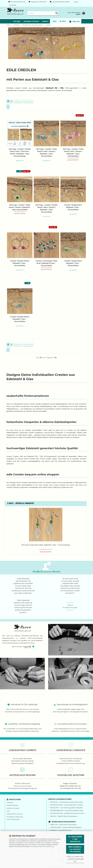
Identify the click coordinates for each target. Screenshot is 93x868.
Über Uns (74, 22)
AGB (8, 811)
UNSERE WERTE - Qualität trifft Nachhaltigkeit (66, 827)
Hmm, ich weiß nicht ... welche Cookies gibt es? (75, 859)
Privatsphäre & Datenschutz (15, 817)
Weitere (45, 21)
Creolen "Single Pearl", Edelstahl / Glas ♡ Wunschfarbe (73, 207)
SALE (63, 21)
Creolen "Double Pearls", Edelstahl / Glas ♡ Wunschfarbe (20, 263)
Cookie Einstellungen (13, 819)
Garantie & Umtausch (13, 808)
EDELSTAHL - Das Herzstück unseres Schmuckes (67, 802)
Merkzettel (12, 5)
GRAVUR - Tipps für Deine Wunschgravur (64, 816)
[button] (8, 101)
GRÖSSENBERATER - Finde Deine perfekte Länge (67, 810)
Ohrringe (17, 21)
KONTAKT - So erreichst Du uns (61, 830)
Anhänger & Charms (31, 21)
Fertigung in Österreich (37, 2)
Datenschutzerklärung (46, 846)
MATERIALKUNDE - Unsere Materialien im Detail (66, 805)
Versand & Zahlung (12, 805)
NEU (54, 21)
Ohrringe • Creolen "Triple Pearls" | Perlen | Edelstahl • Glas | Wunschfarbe (20, 207)
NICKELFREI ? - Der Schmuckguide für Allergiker (66, 808)
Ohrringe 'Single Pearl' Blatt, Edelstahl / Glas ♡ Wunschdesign (46, 545)
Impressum (10, 803)
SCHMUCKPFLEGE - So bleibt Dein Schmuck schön (67, 813)
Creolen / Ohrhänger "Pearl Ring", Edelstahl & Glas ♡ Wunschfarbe (46, 263)
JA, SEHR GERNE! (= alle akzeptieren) (75, 839)
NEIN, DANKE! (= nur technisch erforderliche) (75, 849)
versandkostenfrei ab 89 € (60, 2)
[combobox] (18, 101)
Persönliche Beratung (17, 2)
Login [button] (76, 2)
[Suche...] (57, 13)
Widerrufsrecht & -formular (15, 814)
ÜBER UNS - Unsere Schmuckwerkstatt (63, 825)
